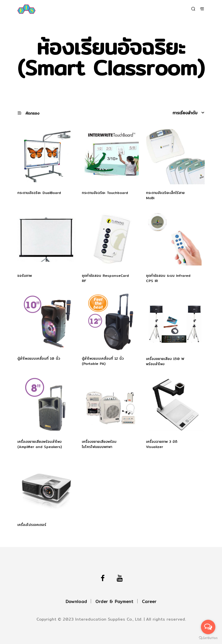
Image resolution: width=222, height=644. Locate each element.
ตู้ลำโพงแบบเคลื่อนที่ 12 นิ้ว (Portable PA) (103, 361)
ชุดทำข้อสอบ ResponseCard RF (105, 278)
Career (149, 601)
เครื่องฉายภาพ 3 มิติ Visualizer (162, 444)
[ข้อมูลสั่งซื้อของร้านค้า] (180, 113)
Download (76, 601)
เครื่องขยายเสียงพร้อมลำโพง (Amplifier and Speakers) (40, 444)
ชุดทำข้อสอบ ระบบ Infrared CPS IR (168, 278)
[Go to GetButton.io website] (208, 638)
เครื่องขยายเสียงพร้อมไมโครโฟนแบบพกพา (99, 444)
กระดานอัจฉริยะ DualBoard (39, 193)
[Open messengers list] (208, 627)
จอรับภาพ (25, 276)
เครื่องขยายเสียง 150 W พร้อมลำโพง (165, 361)
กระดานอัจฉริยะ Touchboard (105, 193)
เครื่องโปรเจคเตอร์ (32, 525)
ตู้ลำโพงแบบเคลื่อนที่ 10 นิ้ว (39, 359)
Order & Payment (114, 601)
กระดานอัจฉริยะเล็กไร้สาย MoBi (165, 195)
